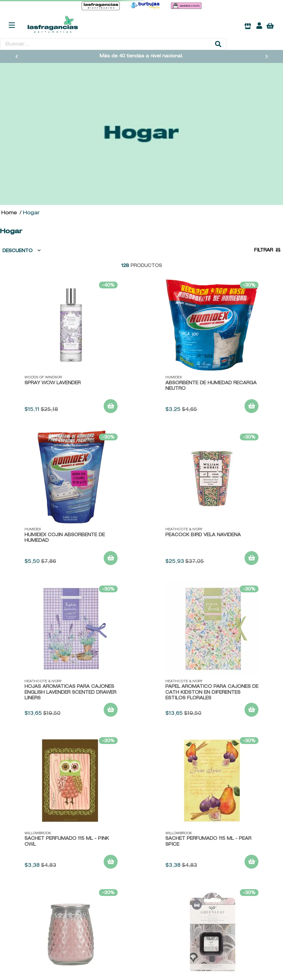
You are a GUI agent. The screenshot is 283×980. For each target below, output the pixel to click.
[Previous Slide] (17, 56)
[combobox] (113, 44)
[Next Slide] (267, 56)
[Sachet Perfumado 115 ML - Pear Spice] (212, 804)
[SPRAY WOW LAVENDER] (71, 348)
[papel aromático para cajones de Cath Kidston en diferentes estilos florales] (212, 652)
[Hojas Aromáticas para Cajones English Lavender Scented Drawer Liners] (71, 652)
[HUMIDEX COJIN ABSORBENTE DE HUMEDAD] (71, 500)
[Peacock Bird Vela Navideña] (212, 500)
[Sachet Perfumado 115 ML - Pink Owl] (71, 804)
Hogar (31, 213)
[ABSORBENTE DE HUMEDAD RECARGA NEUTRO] (212, 348)
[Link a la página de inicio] (9, 213)
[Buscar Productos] (218, 44)
